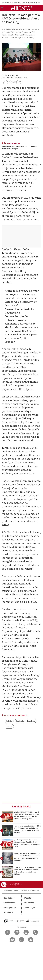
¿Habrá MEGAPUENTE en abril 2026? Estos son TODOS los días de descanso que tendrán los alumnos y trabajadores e (27, 815)
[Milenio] (21, 8)
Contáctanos (9, 903)
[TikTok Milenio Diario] (21, 940)
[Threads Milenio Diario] (35, 932)
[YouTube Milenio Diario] (12, 940)
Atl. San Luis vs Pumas (20, 3)
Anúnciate (8, 912)
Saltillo (9, 721)
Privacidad (29, 903)
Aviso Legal (30, 908)
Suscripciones (10, 908)
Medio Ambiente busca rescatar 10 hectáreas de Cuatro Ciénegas (21, 148)
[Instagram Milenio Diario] (26, 932)
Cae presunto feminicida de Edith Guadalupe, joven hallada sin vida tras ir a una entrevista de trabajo (28, 829)
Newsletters (9, 898)
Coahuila (20, 721)
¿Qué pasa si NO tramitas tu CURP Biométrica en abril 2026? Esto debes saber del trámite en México (28, 871)
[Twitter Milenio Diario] (17, 932)
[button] (2, 9)
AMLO (9, 726)
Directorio (29, 898)
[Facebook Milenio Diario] (8, 932)
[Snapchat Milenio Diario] (31, 940)
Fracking (31, 721)
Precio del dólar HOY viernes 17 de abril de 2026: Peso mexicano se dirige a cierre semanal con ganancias (27, 857)
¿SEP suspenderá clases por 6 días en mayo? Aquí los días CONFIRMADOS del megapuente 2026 (27, 843)
